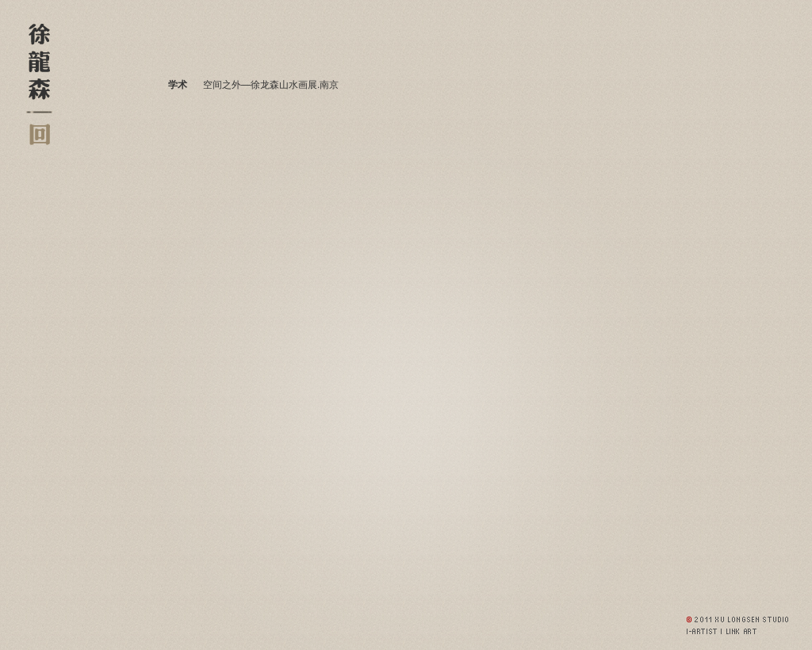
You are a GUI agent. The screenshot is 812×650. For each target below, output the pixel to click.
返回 (39, 134)
